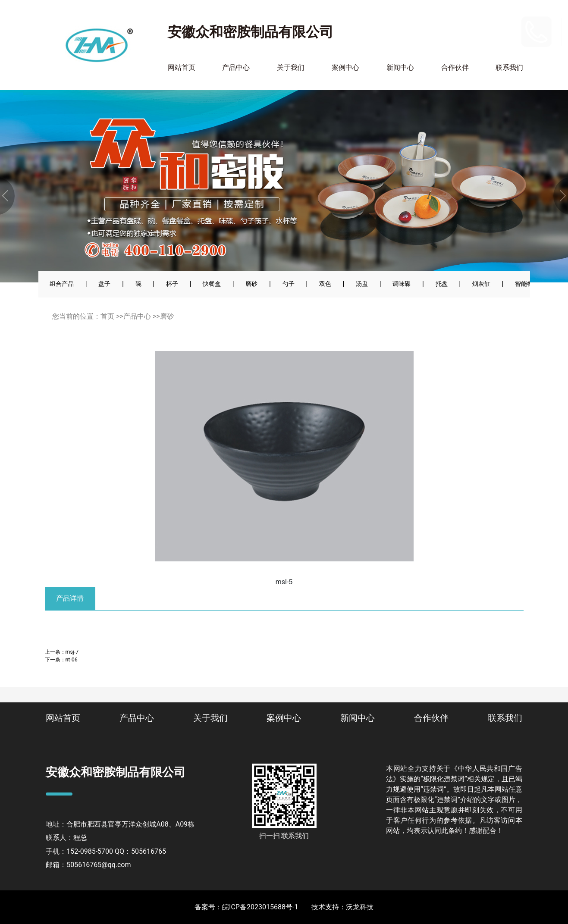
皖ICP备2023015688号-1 (260, 907)
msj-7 (72, 652)
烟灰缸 (481, 284)
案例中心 (345, 67)
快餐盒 (212, 284)
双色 (325, 284)
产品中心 (236, 67)
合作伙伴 (455, 67)
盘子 (104, 284)
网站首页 (182, 67)
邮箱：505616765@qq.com (88, 865)
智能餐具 (527, 284)
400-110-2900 (489, 37)
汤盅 (362, 284)
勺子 (289, 284)
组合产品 (62, 284)
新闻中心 (400, 67)
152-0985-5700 (492, 26)
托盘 (442, 284)
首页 (107, 316)
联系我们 (509, 67)
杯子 (172, 284)
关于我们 (291, 67)
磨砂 (251, 284)
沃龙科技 (360, 907)
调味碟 (402, 284)
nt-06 (72, 659)
